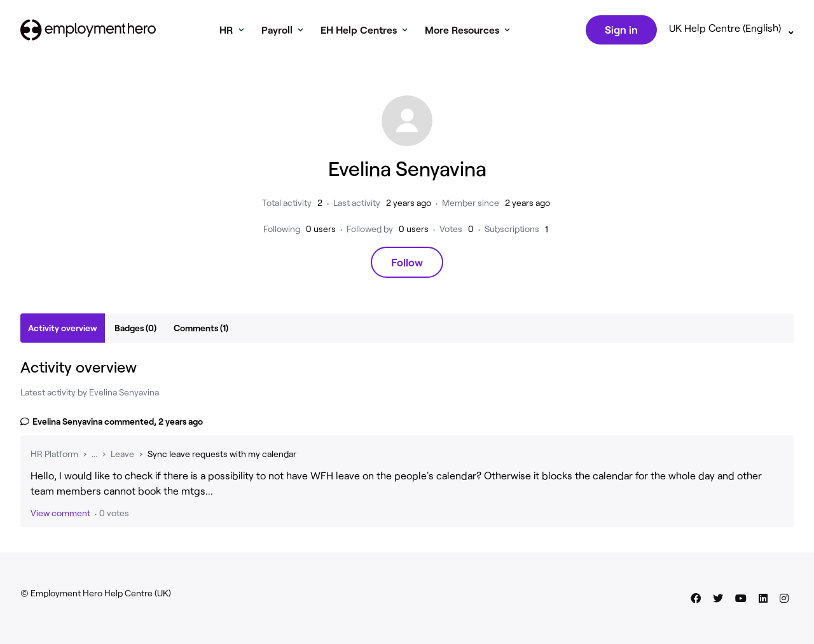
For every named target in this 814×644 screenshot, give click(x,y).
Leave (122, 456)
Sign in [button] (620, 31)
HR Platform (54, 456)
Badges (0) (135, 330)
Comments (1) (201, 330)
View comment (60, 515)
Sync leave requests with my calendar (222, 456)
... (94, 456)
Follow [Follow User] (407, 264)
